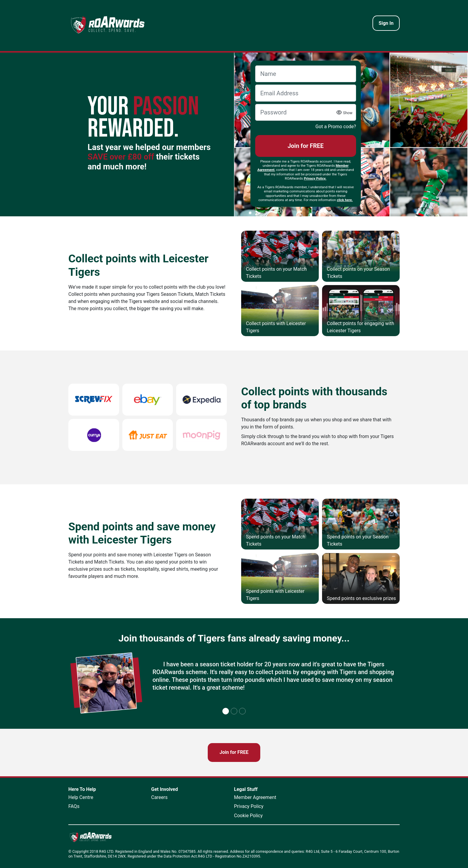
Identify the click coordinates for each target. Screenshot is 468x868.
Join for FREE (305, 146)
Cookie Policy (248, 816)
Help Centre (81, 797)
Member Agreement (255, 797)
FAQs (74, 806)
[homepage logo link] (108, 25)
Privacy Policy (249, 806)
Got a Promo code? (336, 127)
